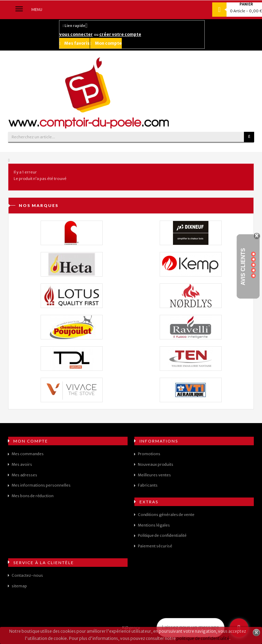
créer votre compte (120, 34)
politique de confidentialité (203, 638)
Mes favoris (75, 43)
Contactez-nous (27, 575)
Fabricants (148, 485)
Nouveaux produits (156, 464)
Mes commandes (28, 454)
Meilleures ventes (154, 475)
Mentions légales (154, 525)
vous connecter (76, 34)
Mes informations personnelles (41, 485)
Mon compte (106, 43)
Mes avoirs (22, 464)
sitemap (19, 586)
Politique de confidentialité (162, 535)
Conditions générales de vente (166, 515)
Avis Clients (243, 267)
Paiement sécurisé (155, 546)
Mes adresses (24, 475)
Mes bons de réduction (33, 496)
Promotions (149, 454)
